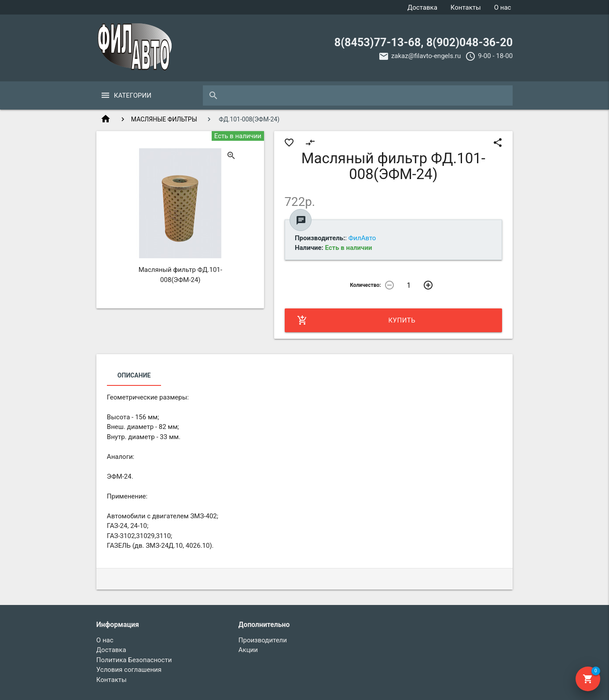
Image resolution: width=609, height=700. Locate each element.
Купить (356, 320)
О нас (503, 7)
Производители (263, 640)
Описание (134, 375)
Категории (133, 95)
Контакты (466, 7)
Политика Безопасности (134, 660)
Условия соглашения (129, 670)
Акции (248, 650)
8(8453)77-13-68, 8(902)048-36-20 (424, 42)
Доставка (422, 7)
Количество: (365, 285)
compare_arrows (310, 143)
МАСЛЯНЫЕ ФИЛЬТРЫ (164, 119)
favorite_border (289, 143)
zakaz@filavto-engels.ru (426, 56)
